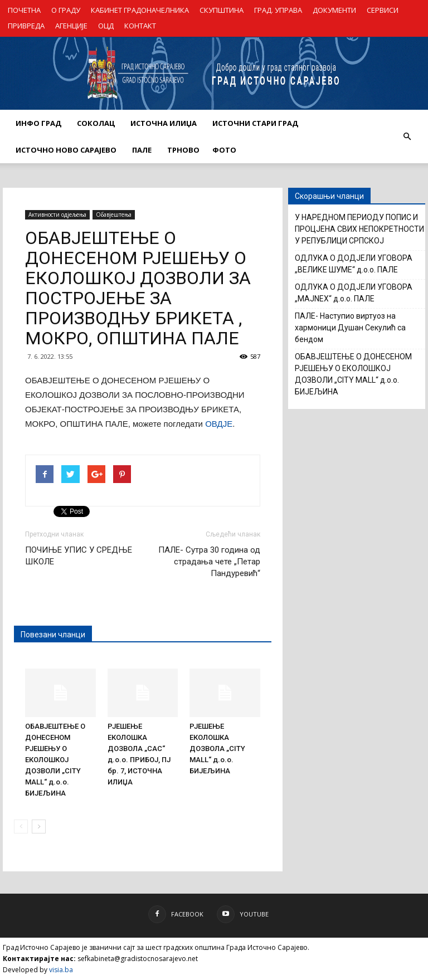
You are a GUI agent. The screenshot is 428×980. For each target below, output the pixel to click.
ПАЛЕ (142, 150)
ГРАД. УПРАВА (278, 10)
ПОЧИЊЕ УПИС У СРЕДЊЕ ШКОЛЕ (79, 556)
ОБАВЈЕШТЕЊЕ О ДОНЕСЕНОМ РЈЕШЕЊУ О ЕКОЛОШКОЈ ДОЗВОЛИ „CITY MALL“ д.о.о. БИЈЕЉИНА (55, 760)
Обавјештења (114, 214)
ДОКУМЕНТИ (334, 10)
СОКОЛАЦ (96, 123)
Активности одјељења (57, 214)
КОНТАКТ (140, 26)
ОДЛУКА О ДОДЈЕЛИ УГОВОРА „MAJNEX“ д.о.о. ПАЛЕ (354, 293)
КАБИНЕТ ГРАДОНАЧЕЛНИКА (140, 10)
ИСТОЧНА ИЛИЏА (164, 123)
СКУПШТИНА (222, 10)
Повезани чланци (53, 635)
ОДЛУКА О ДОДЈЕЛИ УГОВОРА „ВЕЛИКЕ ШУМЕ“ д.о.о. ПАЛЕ (354, 264)
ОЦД (106, 26)
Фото (224, 150)
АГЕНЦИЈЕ (71, 26)
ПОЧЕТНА (24, 10)
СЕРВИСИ (383, 10)
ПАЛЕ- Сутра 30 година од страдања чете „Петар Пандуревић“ (209, 562)
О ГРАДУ (66, 10)
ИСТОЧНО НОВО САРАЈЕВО (66, 150)
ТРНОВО (183, 150)
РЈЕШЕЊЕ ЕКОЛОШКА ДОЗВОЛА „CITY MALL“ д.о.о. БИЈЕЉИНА (217, 749)
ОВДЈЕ (219, 424)
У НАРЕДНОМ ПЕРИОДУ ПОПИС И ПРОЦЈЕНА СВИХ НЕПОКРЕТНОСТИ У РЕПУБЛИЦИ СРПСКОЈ (359, 229)
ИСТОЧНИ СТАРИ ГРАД (255, 123)
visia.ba (61, 970)
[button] (407, 136)
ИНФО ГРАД (38, 123)
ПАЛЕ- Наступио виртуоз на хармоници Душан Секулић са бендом (350, 328)
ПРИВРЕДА (26, 26)
